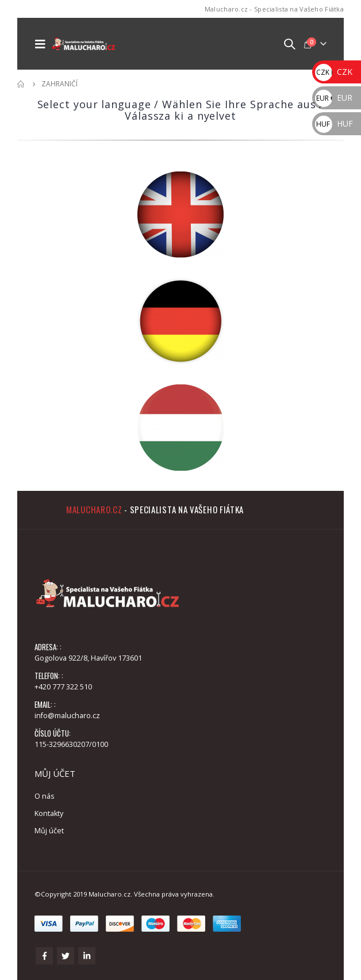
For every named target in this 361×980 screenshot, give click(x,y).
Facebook (44, 956)
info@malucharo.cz (67, 716)
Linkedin (87, 956)
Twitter (66, 956)
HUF (334, 123)
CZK (334, 72)
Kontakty (49, 813)
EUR (334, 98)
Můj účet (49, 831)
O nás (45, 796)
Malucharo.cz (94, 509)
